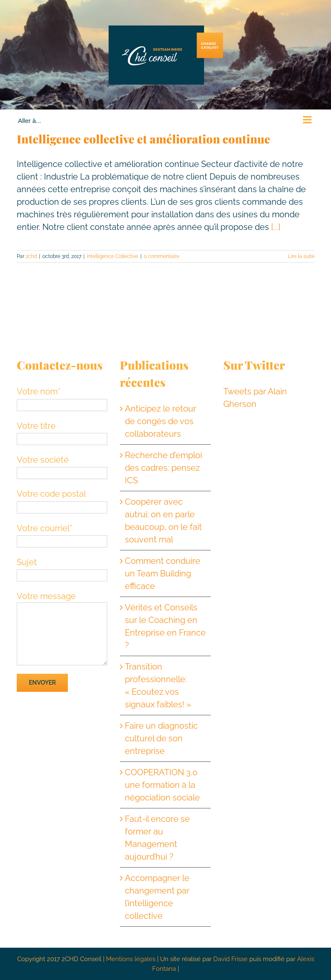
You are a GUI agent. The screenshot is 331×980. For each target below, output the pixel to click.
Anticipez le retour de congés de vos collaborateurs (160, 421)
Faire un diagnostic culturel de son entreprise (161, 738)
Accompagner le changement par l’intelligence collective (157, 897)
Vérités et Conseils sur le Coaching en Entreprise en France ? (165, 626)
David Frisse (230, 959)
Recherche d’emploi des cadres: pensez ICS (163, 468)
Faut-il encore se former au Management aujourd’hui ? (157, 838)
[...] (276, 227)
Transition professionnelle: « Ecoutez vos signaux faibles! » (158, 685)
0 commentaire (162, 256)
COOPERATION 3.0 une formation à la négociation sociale (162, 785)
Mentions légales (131, 959)
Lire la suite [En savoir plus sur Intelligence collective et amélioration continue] (301, 256)
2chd (31, 256)
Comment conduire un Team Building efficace (163, 573)
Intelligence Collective (112, 256)
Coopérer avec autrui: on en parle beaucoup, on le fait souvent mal (163, 521)
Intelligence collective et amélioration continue (144, 139)
